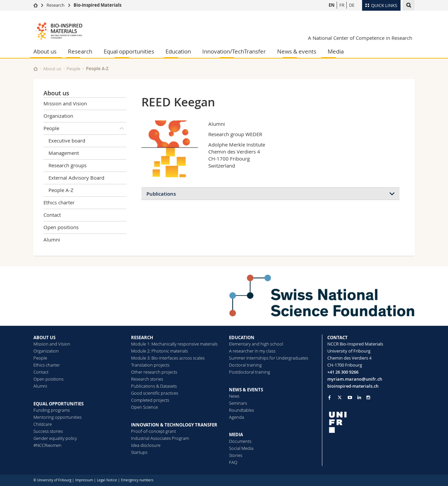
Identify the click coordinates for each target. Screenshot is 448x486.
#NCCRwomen (47, 445)
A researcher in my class (252, 351)
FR (342, 5)
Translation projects (150, 365)
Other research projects (154, 372)
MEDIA (236, 434)
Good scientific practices (155, 393)
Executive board (67, 140)
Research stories (147, 379)
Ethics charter (59, 202)
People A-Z (97, 69)
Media (336, 51)
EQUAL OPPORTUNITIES (59, 404)
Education (178, 51)
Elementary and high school (256, 344)
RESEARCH (142, 337)
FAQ (233, 462)
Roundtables (242, 410)
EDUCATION (242, 337)
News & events (297, 51)
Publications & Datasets (154, 386)
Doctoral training (245, 365)
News (234, 396)
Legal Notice (107, 480)
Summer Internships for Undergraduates (269, 358)
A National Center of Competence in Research (360, 38)
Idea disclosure (146, 445)
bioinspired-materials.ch (353, 386)
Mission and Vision (65, 103)
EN (332, 5)
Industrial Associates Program (160, 438)
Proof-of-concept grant (153, 431)
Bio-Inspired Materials (97, 5)
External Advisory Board (76, 178)
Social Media (241, 448)
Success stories (48, 431)
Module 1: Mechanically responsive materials (174, 344)
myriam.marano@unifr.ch (355, 379)
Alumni (52, 239)
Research (55, 5)
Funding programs (52, 410)
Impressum (84, 480)
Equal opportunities (129, 51)
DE (352, 5)
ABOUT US (44, 337)
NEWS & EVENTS (246, 390)
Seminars (238, 403)
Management (64, 153)
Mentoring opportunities (58, 417)
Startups (139, 452)
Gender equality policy (55, 438)
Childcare (43, 424)
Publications (161, 194)
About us (45, 51)
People (73, 69)
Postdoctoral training (250, 372)
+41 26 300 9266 (343, 372)
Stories (236, 455)
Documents (240, 441)
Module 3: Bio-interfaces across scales (168, 358)
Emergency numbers (137, 480)
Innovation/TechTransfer (234, 51)
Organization (58, 116)
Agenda (237, 417)
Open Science (144, 407)
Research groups (68, 165)
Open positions (61, 227)
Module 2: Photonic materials (159, 351)
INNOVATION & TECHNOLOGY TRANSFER (174, 425)
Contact (52, 215)
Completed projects (150, 400)
